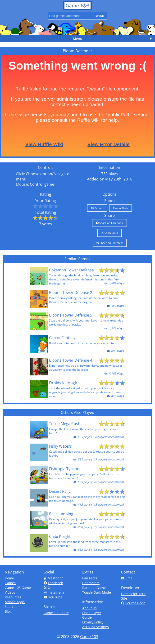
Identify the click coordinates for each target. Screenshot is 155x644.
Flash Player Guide (92, 615)
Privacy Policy (93, 622)
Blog (8, 611)
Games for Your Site (133, 596)
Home (9, 578)
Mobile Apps (15, 602)
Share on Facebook (109, 223)
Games (10, 583)
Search (10, 607)
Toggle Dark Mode (97, 592)
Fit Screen (97, 208)
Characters (91, 583)
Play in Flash (121, 208)
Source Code (133, 603)
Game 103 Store (56, 613)
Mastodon (54, 578)
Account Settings (96, 627)
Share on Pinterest (110, 243)
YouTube (53, 597)
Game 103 (89, 637)
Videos (10, 592)
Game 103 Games (19, 588)
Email (128, 578)
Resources (13, 597)
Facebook (53, 583)
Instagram (54, 592)
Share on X (109, 233)
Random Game (94, 588)
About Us (89, 608)
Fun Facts (90, 578)
